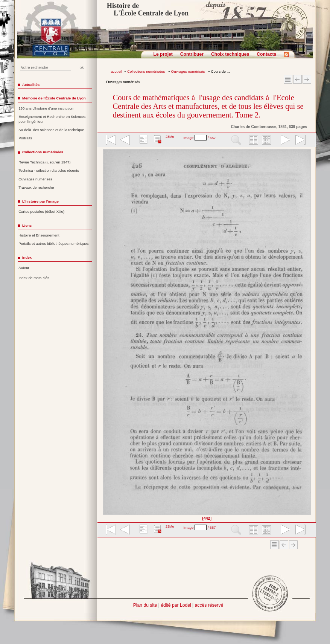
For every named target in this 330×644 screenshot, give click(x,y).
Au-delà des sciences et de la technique (51, 130)
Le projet (163, 54)
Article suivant (307, 79)
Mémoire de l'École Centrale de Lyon (54, 98)
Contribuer (192, 54)
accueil (116, 71)
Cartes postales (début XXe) (41, 211)
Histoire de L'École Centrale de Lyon (148, 9)
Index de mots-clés (34, 278)
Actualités (31, 85)
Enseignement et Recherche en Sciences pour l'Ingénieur (52, 119)
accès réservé (209, 605)
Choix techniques (230, 54)
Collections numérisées (147, 71)
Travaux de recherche (36, 187)
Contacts (266, 54)
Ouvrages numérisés (189, 71)
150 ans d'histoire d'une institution (46, 108)
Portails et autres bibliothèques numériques (53, 243)
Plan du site (145, 605)
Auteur (24, 268)
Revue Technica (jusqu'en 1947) (44, 162)
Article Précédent (297, 79)
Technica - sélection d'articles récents (49, 170)
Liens (27, 225)
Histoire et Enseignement (39, 235)
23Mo (170, 137)
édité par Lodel (176, 605)
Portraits (25, 138)
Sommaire (288, 79)
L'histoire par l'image (40, 201)
